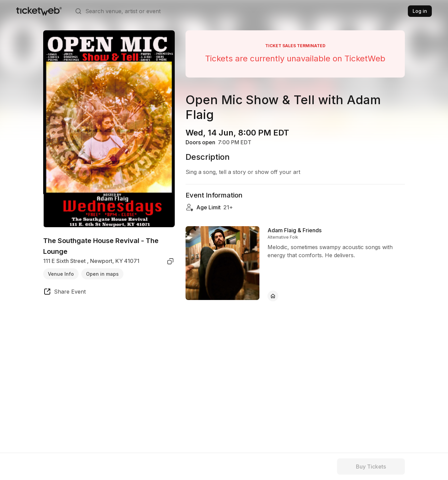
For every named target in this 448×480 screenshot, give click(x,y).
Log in (420, 11)
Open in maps (102, 274)
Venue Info (61, 274)
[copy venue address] (170, 261)
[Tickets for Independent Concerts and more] (39, 11)
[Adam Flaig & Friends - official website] (273, 296)
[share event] (64, 293)
